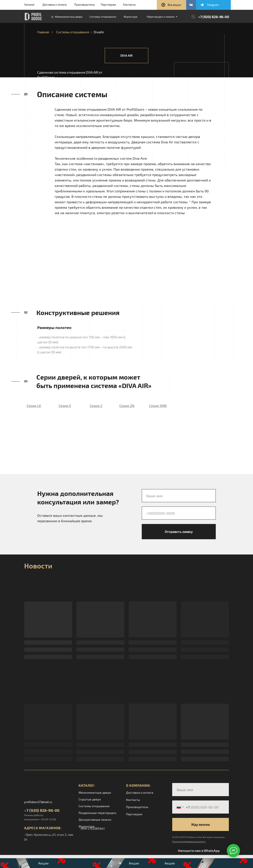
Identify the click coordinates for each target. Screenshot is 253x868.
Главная (43, 32)
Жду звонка (201, 824)
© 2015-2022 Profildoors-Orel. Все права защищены (198, 837)
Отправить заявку (179, 532)
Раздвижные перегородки (97, 813)
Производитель (85, 5)
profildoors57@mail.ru (38, 802)
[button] (171, 5)
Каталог (30, 5)
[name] (179, 496)
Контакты (129, 5)
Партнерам (108, 5)
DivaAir (99, 32)
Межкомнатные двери (95, 793)
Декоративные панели (95, 820)
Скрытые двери (90, 799)
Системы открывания (73, 32)
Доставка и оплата (55, 5)
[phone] (179, 513)
